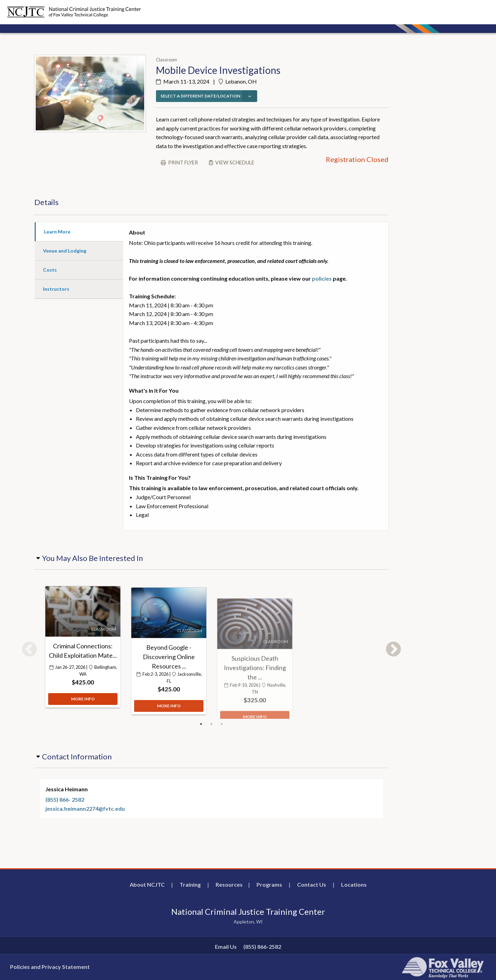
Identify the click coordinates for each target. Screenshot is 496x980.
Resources (229, 884)
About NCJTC (147, 884)
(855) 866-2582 (262, 947)
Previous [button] (29, 650)
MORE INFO (83, 703)
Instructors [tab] (56, 289)
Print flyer (183, 163)
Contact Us (312, 884)
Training (190, 884)
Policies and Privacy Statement (50, 967)
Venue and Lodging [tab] (65, 251)
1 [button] (201, 724)
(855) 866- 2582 (65, 799)
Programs (269, 884)
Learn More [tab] (57, 232)
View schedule (235, 163)
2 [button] (211, 724)
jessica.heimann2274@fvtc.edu (85, 808)
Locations (354, 884)
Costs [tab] (50, 270)
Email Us (226, 947)
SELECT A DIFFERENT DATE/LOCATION (200, 96)
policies (322, 278)
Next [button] (393, 650)
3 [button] (222, 724)
